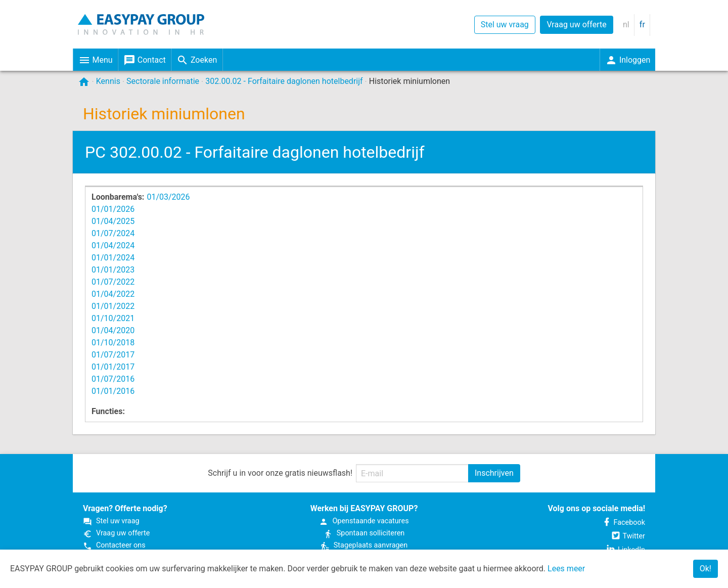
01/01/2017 (113, 367)
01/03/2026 (168, 197)
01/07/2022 (113, 282)
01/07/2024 (113, 233)
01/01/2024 (113, 258)
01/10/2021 (113, 318)
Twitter (628, 536)
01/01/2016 (113, 391)
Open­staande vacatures (364, 521)
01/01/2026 (113, 209)
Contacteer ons (114, 545)
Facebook (624, 523)
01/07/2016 (113, 379)
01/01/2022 (113, 306)
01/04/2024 (113, 245)
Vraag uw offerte (576, 25)
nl (626, 25)
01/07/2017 (113, 355)
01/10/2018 (113, 343)
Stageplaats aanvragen (364, 545)
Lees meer (566, 569)
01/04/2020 (113, 330)
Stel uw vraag (505, 25)
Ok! (706, 569)
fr (642, 25)
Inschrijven (494, 473)
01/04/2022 (113, 294)
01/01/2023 (113, 270)
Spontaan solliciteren (364, 533)
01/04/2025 (113, 221)
